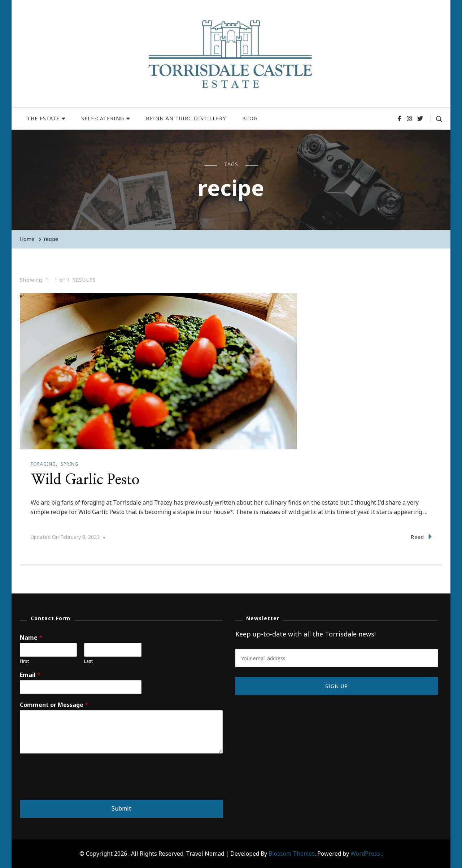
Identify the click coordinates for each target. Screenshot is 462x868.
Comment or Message (54, 705)
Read (421, 536)
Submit (121, 808)
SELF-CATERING (103, 118)
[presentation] (75, 787)
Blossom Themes (292, 853)
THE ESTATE (43, 118)
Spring (69, 464)
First (24, 661)
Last (88, 661)
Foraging (43, 464)
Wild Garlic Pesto (86, 480)
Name (31, 637)
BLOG (250, 118)
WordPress (365, 853)
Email (30, 675)
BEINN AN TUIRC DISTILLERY (186, 118)
